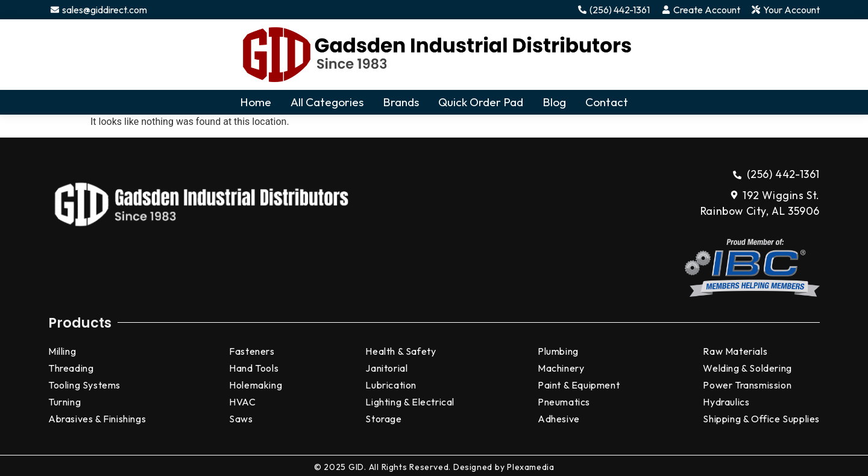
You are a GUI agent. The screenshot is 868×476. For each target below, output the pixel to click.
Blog (554, 102)
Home (256, 102)
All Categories (327, 102)
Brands (401, 102)
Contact (607, 102)
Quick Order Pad (481, 102)
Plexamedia (530, 467)
